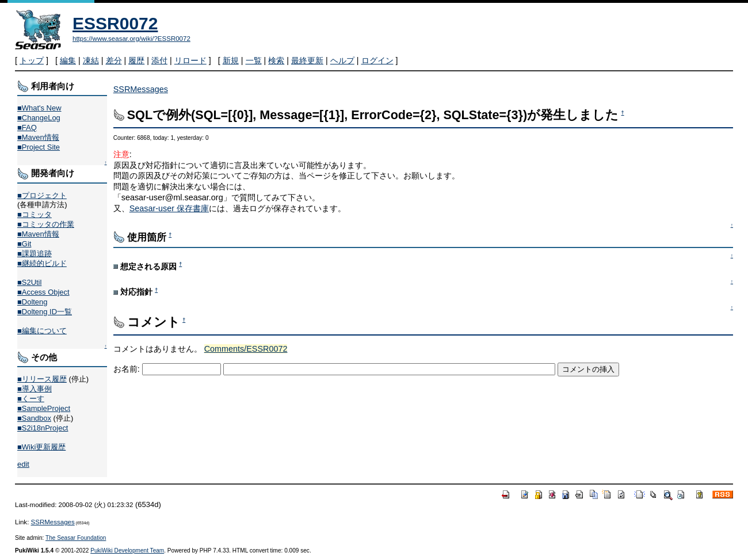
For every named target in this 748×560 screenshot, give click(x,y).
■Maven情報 (38, 137)
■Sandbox (34, 418)
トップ (32, 60)
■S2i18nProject (43, 428)
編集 (68, 60)
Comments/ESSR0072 (246, 349)
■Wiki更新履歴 (41, 447)
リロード (190, 60)
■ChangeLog (39, 118)
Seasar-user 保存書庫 (169, 208)
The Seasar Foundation (76, 538)
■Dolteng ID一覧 (45, 312)
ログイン (377, 60)
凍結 (91, 60)
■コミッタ (35, 214)
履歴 (136, 60)
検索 (276, 60)
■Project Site (39, 147)
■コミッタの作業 (46, 224)
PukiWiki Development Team (127, 551)
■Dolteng (32, 302)
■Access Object (43, 292)
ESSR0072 (115, 23)
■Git (24, 244)
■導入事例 (35, 389)
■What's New (39, 108)
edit (23, 464)
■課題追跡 (35, 254)
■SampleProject (44, 408)
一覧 (254, 60)
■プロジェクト (42, 195)
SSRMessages (141, 89)
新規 (231, 60)
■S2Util (29, 282)
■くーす (31, 399)
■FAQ (27, 127)
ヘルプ (342, 60)
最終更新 (307, 60)
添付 (159, 60)
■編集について (42, 331)
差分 (114, 60)
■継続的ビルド (42, 263)
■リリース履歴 (42, 379)
